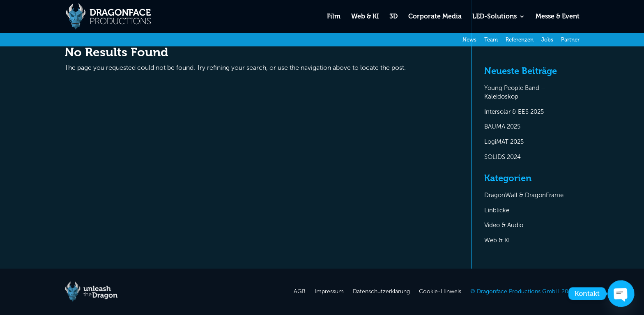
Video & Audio (504, 225)
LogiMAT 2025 (504, 142)
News (469, 40)
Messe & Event (558, 17)
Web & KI (365, 17)
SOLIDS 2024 (503, 157)
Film (334, 17)
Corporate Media (435, 17)
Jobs (547, 40)
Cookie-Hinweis (440, 292)
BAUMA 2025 (502, 126)
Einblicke (497, 210)
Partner (570, 40)
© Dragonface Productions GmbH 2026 (523, 292)
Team (491, 40)
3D (393, 17)
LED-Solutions (494, 17)
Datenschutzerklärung (381, 292)
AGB (300, 292)
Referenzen (520, 40)
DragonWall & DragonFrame (524, 195)
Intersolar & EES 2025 (514, 112)
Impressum (329, 292)
